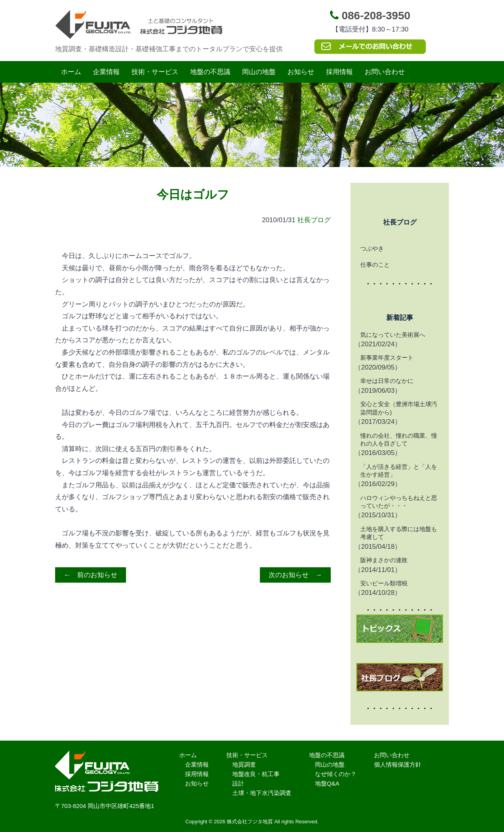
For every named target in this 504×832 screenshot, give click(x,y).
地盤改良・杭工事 (256, 774)
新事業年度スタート (387, 357)
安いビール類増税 (384, 583)
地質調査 (244, 764)
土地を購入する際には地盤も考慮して (399, 533)
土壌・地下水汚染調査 (262, 793)
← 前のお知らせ (91, 575)
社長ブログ (314, 220)
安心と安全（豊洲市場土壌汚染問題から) (399, 408)
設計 (238, 783)
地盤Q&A (327, 783)
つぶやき (372, 248)
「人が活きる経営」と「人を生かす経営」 (399, 471)
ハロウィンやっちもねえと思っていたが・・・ (399, 502)
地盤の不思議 (210, 72)
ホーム (71, 72)
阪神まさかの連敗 (384, 560)
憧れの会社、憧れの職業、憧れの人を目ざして (399, 439)
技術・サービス (155, 72)
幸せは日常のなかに (387, 381)
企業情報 (106, 72)
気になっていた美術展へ (393, 335)
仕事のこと (375, 265)
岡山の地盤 (259, 72)
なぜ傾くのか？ (336, 774)
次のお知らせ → (295, 575)
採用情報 (339, 72)
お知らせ (301, 72)
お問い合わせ (385, 72)
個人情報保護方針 (398, 764)
